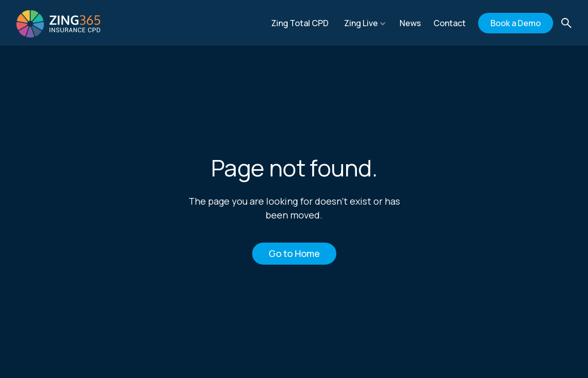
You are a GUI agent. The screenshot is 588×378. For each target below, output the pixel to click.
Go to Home (294, 253)
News (410, 23)
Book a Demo (516, 23)
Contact (450, 23)
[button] (365, 23)
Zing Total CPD (300, 23)
